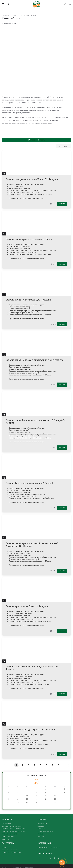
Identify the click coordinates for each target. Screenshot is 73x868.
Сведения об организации (12, 823)
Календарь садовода (36, 773)
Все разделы (42, 821)
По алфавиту (63, 143)
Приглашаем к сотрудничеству (14, 829)
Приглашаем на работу (11, 831)
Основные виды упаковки (12, 850)
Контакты (6, 837)
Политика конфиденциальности (14, 826)
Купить (62, 201)
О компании (7, 821)
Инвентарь (41, 826)
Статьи (40, 831)
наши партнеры (8, 834)
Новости (41, 834)
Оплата (5, 845)
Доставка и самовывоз (11, 847)
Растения (41, 823)
